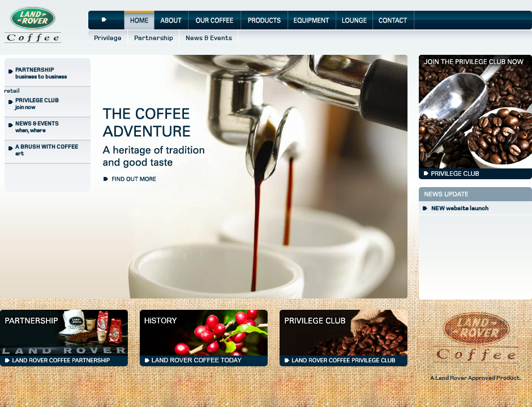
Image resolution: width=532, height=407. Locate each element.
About (171, 20)
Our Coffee (215, 20)
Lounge (355, 20)
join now (37, 104)
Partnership (154, 38)
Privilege (108, 38)
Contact (394, 20)
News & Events (209, 38)
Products (265, 20)
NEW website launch (460, 208)
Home (139, 20)
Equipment (312, 20)
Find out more (133, 178)
